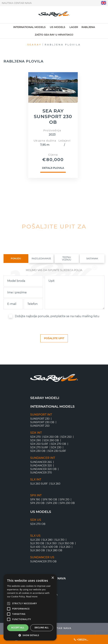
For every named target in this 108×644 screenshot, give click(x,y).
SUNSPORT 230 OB (42, 422)
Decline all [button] (42, 628)
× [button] (53, 578)
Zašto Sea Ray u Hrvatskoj (54, 35)
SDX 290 (36, 440)
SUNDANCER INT (43, 458)
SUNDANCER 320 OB (43, 469)
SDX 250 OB (51, 437)
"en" (104, 3)
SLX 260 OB (38, 550)
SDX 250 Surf (39, 444)
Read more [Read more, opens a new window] (32, 597)
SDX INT (36, 433)
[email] (13, 304)
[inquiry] (75, 292)
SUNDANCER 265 (41, 462)
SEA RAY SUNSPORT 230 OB (53, 117)
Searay (34, 45)
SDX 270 (35, 437)
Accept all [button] (18, 628)
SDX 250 (66, 437)
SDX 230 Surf (57, 451)
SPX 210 (65, 500)
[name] (23, 293)
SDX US (36, 520)
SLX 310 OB (37, 543)
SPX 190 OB (50, 500)
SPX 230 (52, 503)
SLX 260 (55, 484)
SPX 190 (35, 500)
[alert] (30, 607)
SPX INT (36, 495)
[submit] (54, 338)
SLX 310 (60, 540)
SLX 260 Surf (39, 484)
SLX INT (36, 480)
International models (29, 27)
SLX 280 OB (55, 550)
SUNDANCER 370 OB (43, 561)
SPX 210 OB (37, 503)
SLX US (35, 536)
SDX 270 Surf (39, 447)
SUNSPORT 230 (40, 419)
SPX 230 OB (67, 503)
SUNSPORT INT (41, 415)
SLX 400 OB (50, 547)
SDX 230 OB (38, 451)
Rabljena (88, 27)
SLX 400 (35, 547)
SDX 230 (56, 447)
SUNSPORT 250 (40, 426)
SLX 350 (52, 543)
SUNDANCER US (42, 557)
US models (58, 27)
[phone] (33, 304)
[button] (30, 635)
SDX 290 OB (51, 440)
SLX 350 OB (66, 543)
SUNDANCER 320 (41, 466)
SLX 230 (35, 540)
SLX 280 (48, 540)
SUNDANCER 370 (41, 473)
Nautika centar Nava (17, 3)
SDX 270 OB (59, 444)
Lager (74, 27)
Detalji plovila (53, 168)
